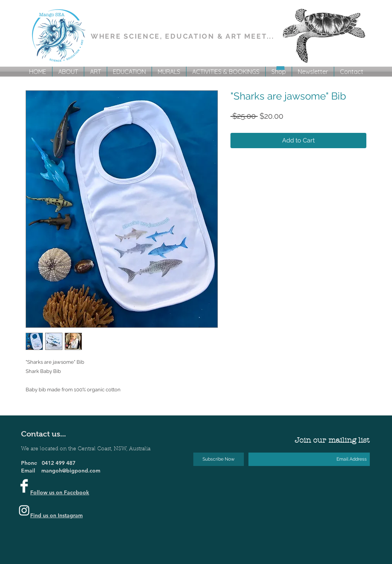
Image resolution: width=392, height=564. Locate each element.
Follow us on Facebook (60, 492)
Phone (31, 463)
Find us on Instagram (56, 515)
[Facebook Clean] (24, 486)
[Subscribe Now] (219, 459)
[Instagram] (24, 510)
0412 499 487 (59, 463)
